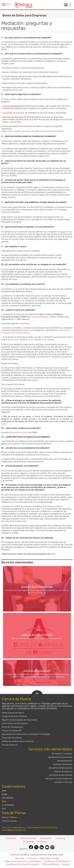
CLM (4, 809)
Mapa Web (20, 858)
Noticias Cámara (9, 817)
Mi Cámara (42, 842)
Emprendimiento (65, 761)
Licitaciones (11, 838)
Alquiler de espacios (63, 771)
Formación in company (62, 754)
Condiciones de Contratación (57, 861)
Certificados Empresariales (60, 757)
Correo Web (28, 842)
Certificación (46, 838)
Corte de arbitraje (28, 838)
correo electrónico (40, 317)
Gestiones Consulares (63, 764)
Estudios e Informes (63, 782)
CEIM (4, 791)
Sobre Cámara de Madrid (13, 713)
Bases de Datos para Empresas (24, 15)
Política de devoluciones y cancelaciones (23, 861)
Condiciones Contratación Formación (23, 864)
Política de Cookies (51, 864)
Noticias (66, 864)
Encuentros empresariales (60, 768)
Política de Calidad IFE (12, 731)
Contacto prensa (9, 821)
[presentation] (70, 5)
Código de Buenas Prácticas (14, 716)
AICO (4, 801)
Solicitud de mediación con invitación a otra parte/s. (31, 339)
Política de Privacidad (49, 858)
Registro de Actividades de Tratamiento (19, 720)
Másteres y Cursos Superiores (59, 779)
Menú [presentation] (6, 5)
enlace (4, 424)
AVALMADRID (8, 798)
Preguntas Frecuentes (12, 738)
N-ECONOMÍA (8, 805)
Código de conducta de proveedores (18, 741)
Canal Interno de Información (15, 723)
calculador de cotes (19, 432)
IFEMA (5, 794)
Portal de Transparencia (12, 727)
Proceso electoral (10, 745)
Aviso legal (32, 858)
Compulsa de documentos (61, 775)
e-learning (60, 838)
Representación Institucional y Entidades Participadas (26, 734)
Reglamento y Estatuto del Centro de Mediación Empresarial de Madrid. (33, 131)
